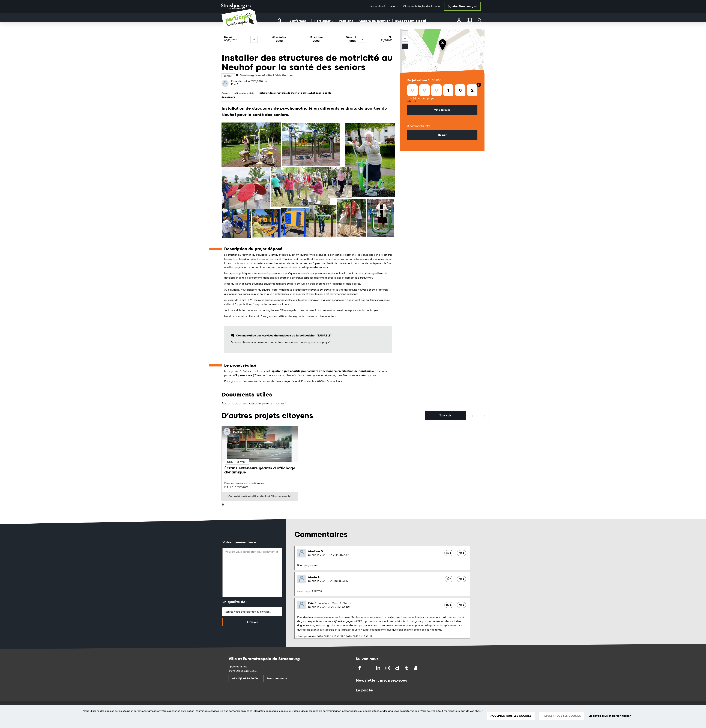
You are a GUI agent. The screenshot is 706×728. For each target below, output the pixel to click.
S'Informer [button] (299, 21)
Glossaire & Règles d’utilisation (421, 6)
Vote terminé (442, 110)
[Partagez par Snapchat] (416, 668)
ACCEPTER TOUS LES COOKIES (511, 716)
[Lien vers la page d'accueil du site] (279, 20)
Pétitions (346, 21)
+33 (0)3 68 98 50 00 (245, 678)
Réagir (442, 135)
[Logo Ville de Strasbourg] (236, 6)
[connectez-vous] (459, 21)
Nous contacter (277, 678)
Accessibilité (378, 6)
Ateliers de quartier (374, 21)
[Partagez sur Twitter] (369, 668)
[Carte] (469, 21)
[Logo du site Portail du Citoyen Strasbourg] (239, 23)
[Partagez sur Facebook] (360, 668)
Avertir (394, 6)
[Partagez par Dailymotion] (397, 668)
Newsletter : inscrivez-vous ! (383, 680)
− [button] (405, 39)
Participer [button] (324, 21)
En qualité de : (235, 602)
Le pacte (364, 690)
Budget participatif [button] (412, 21)
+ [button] (405, 33)
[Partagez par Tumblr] (407, 668)
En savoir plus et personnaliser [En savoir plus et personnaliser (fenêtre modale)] (610, 716)
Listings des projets (244, 93)
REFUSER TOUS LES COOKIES (562, 716)
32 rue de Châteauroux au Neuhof (274, 375)
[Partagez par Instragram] (388, 668)
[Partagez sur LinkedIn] (379, 668)
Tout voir (445, 415)
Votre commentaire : (240, 542)
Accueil (225, 93)
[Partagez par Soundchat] (423, 668)
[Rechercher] (480, 21)
